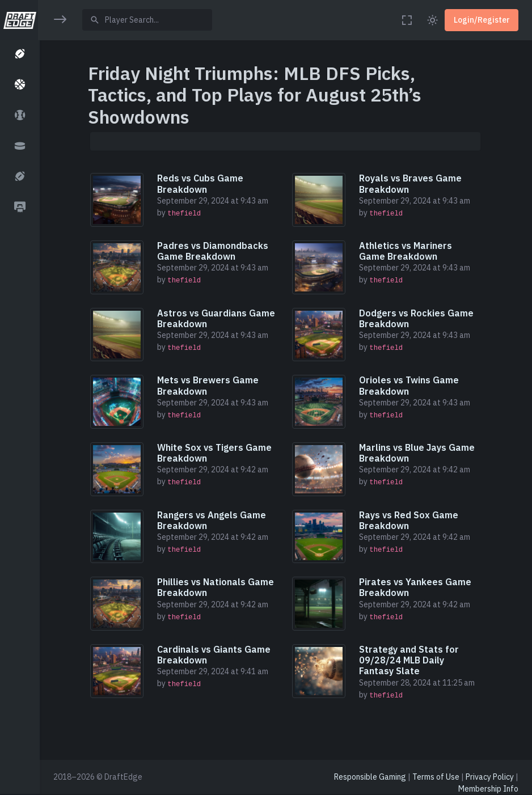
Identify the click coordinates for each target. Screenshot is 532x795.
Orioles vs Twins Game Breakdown (410, 385)
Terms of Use (436, 777)
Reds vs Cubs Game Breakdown (201, 183)
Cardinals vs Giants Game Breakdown (215, 655)
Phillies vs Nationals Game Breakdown (217, 587)
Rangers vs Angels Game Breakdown (213, 520)
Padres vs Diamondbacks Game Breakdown (214, 251)
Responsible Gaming (370, 777)
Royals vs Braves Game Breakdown (411, 183)
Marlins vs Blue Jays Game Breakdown (418, 453)
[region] (20, 390)
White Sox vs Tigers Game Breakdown (216, 453)
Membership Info (488, 789)
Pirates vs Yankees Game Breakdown (416, 587)
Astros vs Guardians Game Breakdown (217, 318)
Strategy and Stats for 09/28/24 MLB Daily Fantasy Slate (410, 660)
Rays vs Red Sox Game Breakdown (410, 520)
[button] (20, 55)
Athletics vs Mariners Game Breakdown (407, 251)
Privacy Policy (490, 777)
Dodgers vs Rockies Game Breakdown (417, 318)
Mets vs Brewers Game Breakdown (209, 385)
